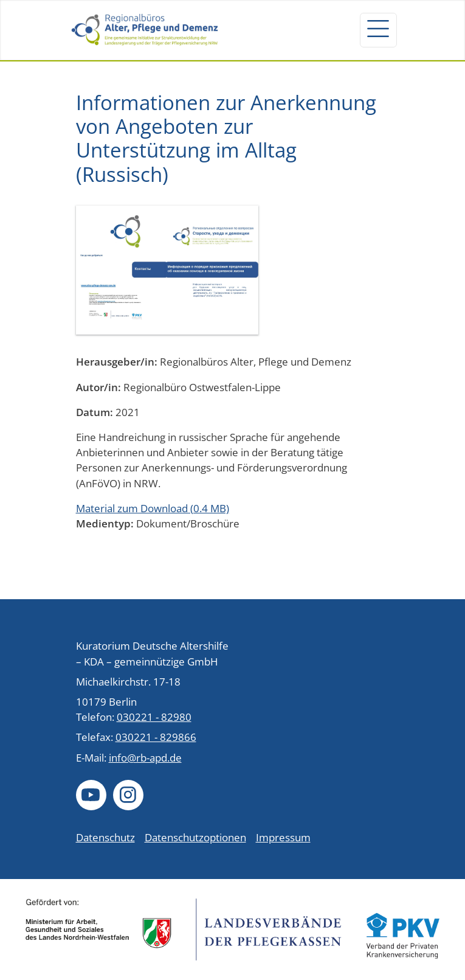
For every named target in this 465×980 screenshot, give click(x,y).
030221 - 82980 (154, 717)
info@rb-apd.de (145, 758)
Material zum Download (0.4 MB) (153, 508)
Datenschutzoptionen (195, 837)
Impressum (283, 837)
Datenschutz (105, 837)
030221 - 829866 (156, 737)
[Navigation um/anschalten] (378, 30)
